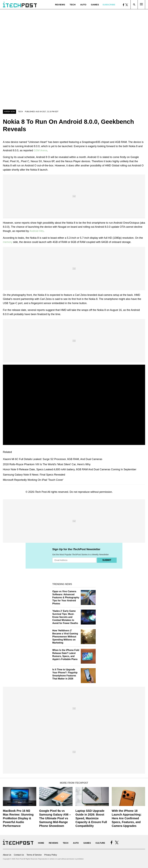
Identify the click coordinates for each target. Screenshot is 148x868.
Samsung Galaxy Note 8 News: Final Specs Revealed (34, 475)
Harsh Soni (9, 112)
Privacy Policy (51, 855)
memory (8, 242)
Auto (83, 5)
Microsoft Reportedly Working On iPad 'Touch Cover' (33, 480)
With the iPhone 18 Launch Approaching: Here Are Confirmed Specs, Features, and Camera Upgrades (127, 818)
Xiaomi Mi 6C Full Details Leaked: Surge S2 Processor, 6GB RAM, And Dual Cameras (53, 459)
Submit (107, 560)
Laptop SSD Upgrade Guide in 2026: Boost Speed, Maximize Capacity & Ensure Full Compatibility (91, 818)
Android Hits (37, 231)
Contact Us (19, 855)
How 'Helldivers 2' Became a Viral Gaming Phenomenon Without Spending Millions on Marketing (65, 637)
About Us (7, 855)
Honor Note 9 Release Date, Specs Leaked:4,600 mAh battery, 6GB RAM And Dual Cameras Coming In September (70, 469)
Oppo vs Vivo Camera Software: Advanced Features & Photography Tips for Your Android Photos (66, 597)
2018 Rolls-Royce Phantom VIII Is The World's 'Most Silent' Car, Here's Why (47, 464)
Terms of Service (34, 855)
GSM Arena (40, 150)
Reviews (60, 5)
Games (95, 5)
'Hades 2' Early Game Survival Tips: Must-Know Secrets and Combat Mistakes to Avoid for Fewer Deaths (65, 617)
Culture (100, 843)
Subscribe (109, 5)
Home (41, 843)
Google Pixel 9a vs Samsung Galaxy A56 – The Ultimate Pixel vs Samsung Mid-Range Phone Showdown (55, 818)
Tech (73, 5)
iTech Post (41, 492)
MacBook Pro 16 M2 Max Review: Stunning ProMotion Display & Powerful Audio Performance (18, 818)
